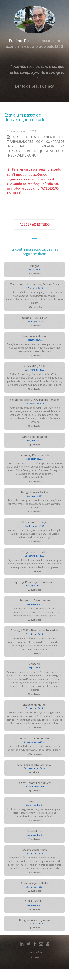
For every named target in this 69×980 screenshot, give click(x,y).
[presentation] (35, 208)
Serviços (35, 957)
